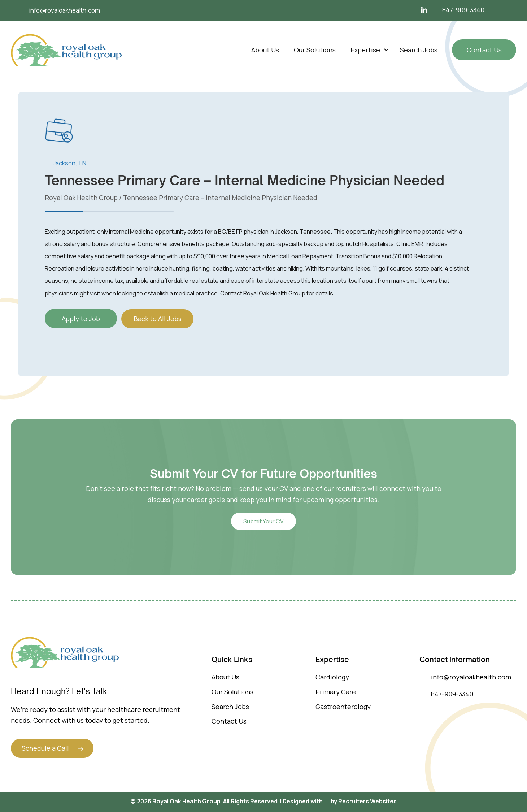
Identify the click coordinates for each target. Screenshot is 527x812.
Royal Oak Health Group (81, 198)
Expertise (365, 50)
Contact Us (484, 50)
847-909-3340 (463, 10)
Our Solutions (315, 50)
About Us (265, 50)
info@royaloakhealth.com (465, 677)
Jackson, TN (70, 163)
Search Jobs (419, 50)
